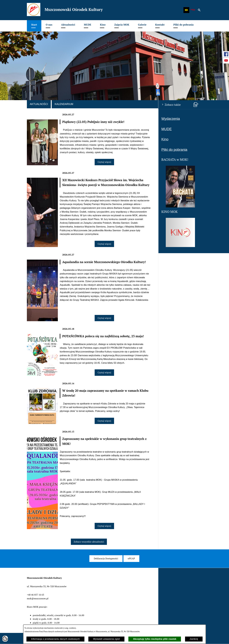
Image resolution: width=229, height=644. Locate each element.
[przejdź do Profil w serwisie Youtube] (226, 60)
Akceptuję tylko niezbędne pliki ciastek (155, 639)
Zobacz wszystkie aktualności (89, 542)
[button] (186, 10)
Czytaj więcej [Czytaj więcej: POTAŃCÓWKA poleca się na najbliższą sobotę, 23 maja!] (104, 372)
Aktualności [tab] (39, 104)
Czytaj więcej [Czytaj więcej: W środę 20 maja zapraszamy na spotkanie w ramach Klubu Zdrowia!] (104, 421)
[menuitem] (34, 26)
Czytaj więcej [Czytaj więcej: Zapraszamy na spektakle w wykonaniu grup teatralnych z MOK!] (104, 526)
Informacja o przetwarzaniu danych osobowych (55, 639)
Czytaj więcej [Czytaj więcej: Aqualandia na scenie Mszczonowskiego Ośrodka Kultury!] (104, 318)
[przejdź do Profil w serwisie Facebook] (226, 54)
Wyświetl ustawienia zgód (106, 639)
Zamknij (194, 639)
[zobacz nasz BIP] (193, 10)
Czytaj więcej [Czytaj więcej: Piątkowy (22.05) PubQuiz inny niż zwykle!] (104, 162)
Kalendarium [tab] (64, 104)
